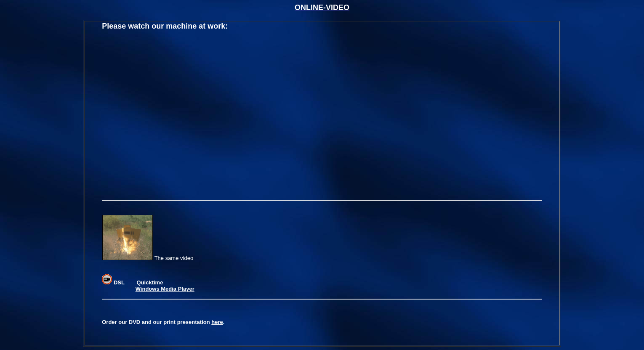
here (217, 322)
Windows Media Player (165, 289)
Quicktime (150, 282)
